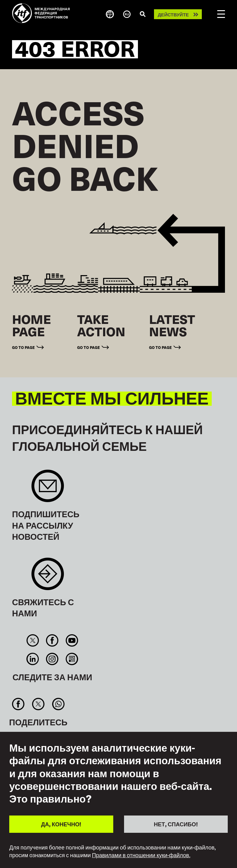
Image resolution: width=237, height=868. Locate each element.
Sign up (48, 489)
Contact (48, 577)
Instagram (52, 659)
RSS (72, 659)
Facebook (52, 640)
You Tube (72, 640)
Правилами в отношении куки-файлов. (141, 855)
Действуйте (173, 14)
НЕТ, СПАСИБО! (176, 824)
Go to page (23, 347)
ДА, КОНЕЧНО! (61, 824)
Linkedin (33, 659)
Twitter (33, 640)
